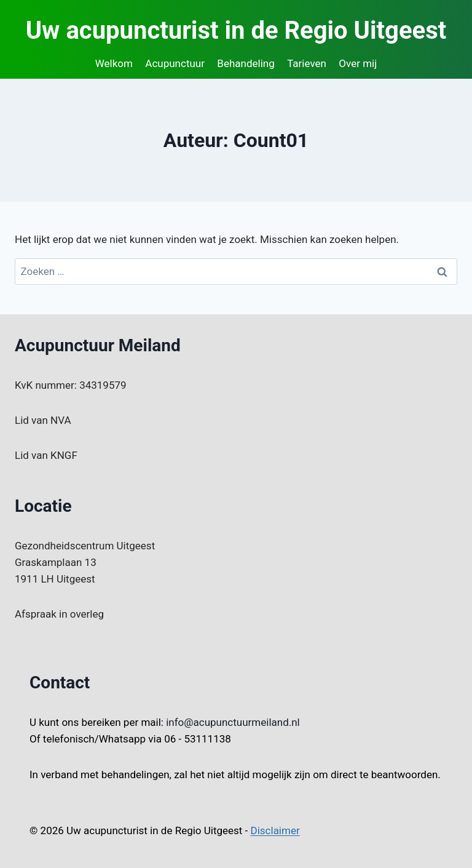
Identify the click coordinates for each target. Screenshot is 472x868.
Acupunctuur (175, 63)
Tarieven (307, 63)
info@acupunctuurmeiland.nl (233, 722)
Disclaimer (275, 830)
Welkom (114, 63)
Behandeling (246, 63)
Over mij (358, 63)
